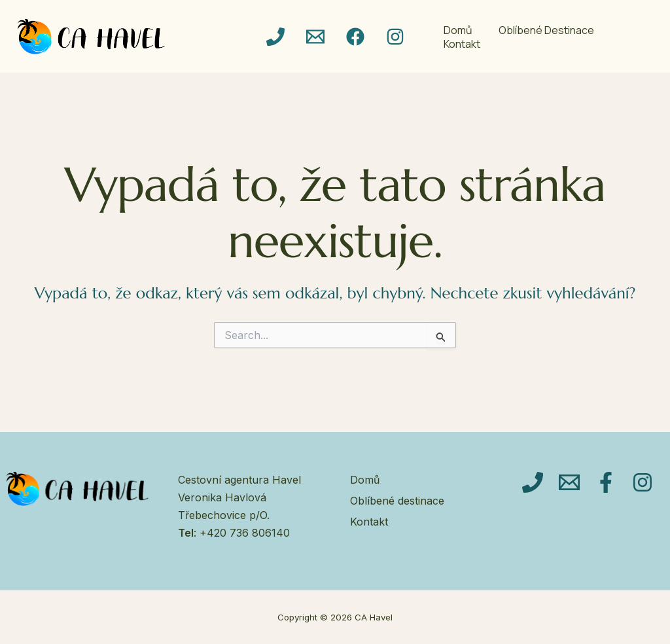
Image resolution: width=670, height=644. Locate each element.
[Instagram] (395, 37)
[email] (315, 37)
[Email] (569, 482)
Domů (458, 30)
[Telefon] (275, 37)
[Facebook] (355, 37)
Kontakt (462, 44)
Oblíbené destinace (546, 30)
